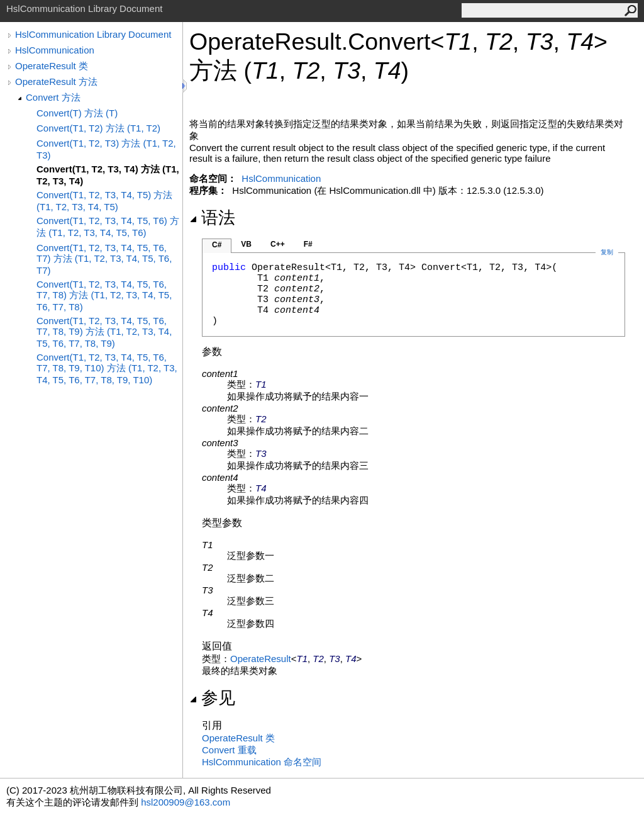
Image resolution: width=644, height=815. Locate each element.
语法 (212, 218)
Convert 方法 (53, 97)
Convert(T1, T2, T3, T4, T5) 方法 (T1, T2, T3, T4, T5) (104, 201)
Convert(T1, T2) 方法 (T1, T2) (98, 128)
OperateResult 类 (52, 66)
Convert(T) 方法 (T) (77, 113)
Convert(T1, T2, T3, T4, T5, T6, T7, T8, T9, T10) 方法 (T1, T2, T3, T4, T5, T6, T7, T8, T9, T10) (107, 368)
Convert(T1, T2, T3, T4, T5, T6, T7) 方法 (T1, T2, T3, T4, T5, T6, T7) (104, 259)
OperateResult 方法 (56, 81)
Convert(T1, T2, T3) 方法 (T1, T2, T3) (106, 149)
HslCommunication (55, 50)
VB (246, 244)
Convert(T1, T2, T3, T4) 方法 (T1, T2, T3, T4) (108, 175)
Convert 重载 (229, 750)
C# (217, 245)
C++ (278, 244)
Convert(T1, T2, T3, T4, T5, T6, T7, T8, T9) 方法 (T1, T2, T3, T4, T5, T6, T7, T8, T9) (104, 332)
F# (308, 244)
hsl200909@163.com (186, 802)
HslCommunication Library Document (93, 34)
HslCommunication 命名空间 (262, 762)
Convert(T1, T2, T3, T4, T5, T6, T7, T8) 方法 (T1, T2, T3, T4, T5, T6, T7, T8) (104, 295)
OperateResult (261, 659)
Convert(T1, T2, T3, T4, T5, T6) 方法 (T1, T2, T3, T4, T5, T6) (108, 227)
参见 (212, 698)
